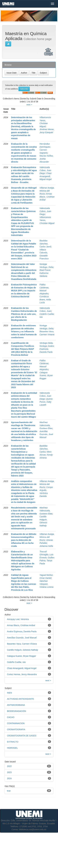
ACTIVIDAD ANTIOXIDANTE (20, 699)
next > (29, 105)
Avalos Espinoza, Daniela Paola (47, 349)
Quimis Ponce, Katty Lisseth (46, 402)
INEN (9, 693)
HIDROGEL (12, 748)
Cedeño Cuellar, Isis (16, 662)
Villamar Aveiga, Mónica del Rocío (47, 484)
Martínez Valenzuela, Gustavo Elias (46, 425)
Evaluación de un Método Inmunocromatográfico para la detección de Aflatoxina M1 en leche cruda (24, 540)
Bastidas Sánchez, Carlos (44, 449)
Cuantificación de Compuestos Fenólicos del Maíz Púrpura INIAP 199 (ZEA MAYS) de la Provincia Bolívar (23, 349)
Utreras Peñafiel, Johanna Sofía (46, 543)
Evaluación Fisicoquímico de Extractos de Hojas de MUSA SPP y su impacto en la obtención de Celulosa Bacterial (24, 291)
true (9, 791)
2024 (9, 779)
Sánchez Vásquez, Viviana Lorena (46, 584)
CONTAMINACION (16, 723)
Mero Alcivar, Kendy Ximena (46, 455)
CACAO (11, 717)
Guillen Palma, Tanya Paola (47, 561)
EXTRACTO (13, 742)
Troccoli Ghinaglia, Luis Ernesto (46, 555)
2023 (9, 772)
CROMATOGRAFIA (16, 730)
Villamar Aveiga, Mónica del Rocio (47, 191)
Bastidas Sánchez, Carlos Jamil (45, 244)
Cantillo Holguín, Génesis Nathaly (23, 650)
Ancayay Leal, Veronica (18, 619)
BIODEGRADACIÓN (17, 711)
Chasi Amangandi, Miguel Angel (46, 176)
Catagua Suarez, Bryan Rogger (46, 375)
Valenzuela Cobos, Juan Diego (45, 170)
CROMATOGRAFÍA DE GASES (22, 736)
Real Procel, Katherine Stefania (45, 273)
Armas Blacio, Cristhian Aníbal (47, 197)
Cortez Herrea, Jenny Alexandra (22, 674)
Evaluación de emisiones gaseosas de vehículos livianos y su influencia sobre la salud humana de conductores (24, 332)
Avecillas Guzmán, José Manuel (46, 434)
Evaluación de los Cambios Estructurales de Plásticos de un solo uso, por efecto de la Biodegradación (24, 314)
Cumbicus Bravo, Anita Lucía (45, 300)
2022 (9, 766)
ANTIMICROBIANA (16, 705)
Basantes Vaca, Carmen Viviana (22, 644)
